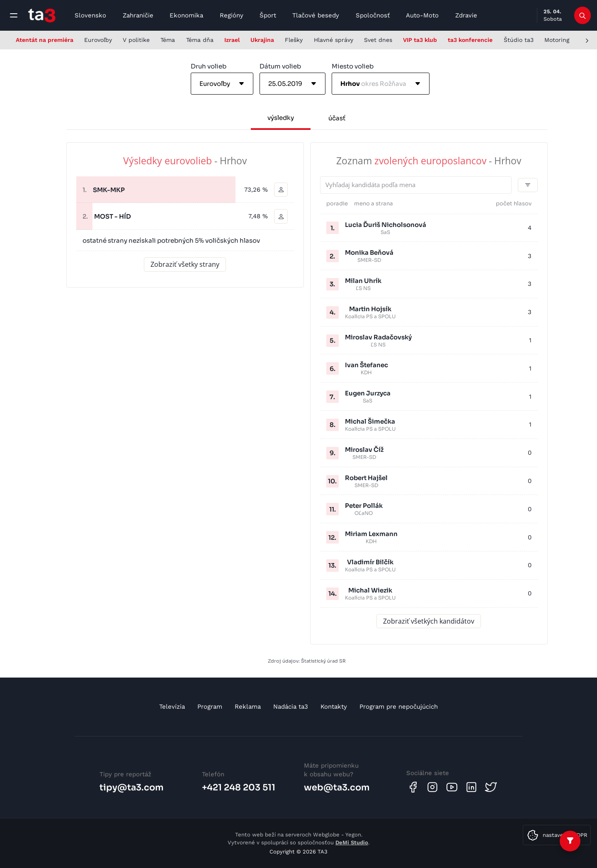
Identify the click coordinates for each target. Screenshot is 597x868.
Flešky (294, 40)
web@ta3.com (337, 788)
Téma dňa (200, 40)
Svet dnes (378, 40)
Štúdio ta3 (519, 40)
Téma (168, 40)
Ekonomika (186, 15)
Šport (268, 15)
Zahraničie (138, 15)
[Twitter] (491, 787)
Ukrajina (262, 40)
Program (210, 707)
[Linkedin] (471, 787)
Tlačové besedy (316, 15)
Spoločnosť (373, 15)
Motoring (557, 40)
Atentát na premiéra (45, 40)
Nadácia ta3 (291, 707)
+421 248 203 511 (239, 788)
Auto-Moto (422, 15)
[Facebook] (413, 787)
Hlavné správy (334, 40)
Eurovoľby (98, 40)
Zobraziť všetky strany (185, 265)
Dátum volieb (280, 66)
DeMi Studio (352, 842)
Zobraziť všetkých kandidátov (429, 621)
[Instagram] (432, 787)
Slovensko (90, 15)
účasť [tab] (337, 118)
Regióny (232, 15)
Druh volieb (209, 66)
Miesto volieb (353, 66)
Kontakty (334, 707)
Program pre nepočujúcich (399, 707)
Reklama (248, 707)
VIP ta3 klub (420, 40)
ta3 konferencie (470, 40)
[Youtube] (452, 787)
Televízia (172, 707)
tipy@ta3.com (132, 788)
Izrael (232, 40)
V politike (136, 40)
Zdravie (466, 15)
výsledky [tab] (281, 118)
